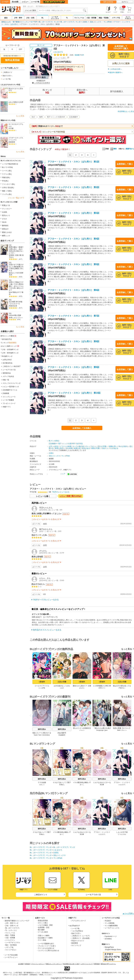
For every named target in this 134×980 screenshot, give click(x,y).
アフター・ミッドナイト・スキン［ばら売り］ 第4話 (73, 239)
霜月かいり (6, 215)
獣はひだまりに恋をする (16, 90)
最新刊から (130, 149)
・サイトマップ (75, 946)
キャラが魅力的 (78, 446)
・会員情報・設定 (43, 927)
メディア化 (116, 18)
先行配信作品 (7, 363)
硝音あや (5, 229)
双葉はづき (6, 205)
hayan (36, 735)
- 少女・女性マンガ (11, 926)
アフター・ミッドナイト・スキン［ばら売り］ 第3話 (73, 213)
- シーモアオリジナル (12, 943)
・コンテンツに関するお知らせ (48, 950)
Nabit (119, 730)
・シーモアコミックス (111, 928)
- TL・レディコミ (11, 930)
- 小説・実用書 (10, 938)
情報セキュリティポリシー (54, 964)
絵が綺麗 (69, 448)
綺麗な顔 (77, 448)
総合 (6, 18)
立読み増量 (62, 682)
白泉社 (85, 22)
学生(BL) (5, 181)
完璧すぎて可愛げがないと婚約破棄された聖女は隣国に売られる (16, 268)
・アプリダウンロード (78, 921)
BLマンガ (41, 45)
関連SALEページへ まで (47, 126)
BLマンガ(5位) (54, 441)
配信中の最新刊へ (116, 72)
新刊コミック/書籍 (9, 336)
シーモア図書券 (8, 400)
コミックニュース (9, 397)
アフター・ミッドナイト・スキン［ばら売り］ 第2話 (73, 187)
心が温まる (114, 448)
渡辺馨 (102, 785)
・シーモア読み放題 (10, 955)
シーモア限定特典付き (10, 164)
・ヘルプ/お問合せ (76, 931)
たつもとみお (122, 834)
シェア (63, 474)
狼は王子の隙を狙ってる (122, 686)
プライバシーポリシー (38, 964)
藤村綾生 (5, 226)
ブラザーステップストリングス (16, 139)
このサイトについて (86, 964)
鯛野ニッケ (6, 236)
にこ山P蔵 (42, 688)
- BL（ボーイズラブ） (12, 928)
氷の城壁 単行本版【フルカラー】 (16, 303)
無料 (41, 117)
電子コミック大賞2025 (56, 117)
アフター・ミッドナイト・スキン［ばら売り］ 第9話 (73, 367)
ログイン (125, 2)
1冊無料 (42, 682)
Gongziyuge (100, 730)
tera (10, 292)
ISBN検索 (97, 964)
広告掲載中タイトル (10, 390)
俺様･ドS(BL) (7, 191)
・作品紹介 (107, 921)
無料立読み (42, 729)
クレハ (20, 318)
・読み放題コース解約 (45, 938)
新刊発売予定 (7, 339)
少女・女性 (30, 18)
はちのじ (82, 688)
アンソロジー (7, 209)
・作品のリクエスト (77, 941)
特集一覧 (6, 380)
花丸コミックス (96, 22)
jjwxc (106, 730)
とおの (62, 688)
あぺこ (82, 785)
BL (43, 18)
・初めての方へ (75, 933)
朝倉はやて (17, 292)
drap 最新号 (62, 733)
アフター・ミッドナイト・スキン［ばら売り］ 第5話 (73, 264)
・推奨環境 (74, 943)
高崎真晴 (12, 142)
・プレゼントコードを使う (46, 946)
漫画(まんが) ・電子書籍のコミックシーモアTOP (19, 22)
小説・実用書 (91, 18)
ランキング (8, 343)
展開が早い (113, 446)
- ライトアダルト (10, 950)
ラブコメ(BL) (7, 174)
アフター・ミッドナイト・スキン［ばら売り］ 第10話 (74, 393)
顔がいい (106, 448)
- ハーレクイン (10, 940)
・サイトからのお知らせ (45, 948)
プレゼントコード (9, 403)
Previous (32, 668)
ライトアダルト (128, 18)
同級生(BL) (6, 177)
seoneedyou (46, 735)
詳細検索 (6, 393)
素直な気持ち (60, 448)
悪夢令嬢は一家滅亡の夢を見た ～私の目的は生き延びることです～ (16, 250)
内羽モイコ (102, 688)
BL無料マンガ (7, 356)
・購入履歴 (40, 930)
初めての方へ (7, 76)
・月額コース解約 (43, 936)
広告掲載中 (74, 117)
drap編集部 (62, 735)
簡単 (113, 149)
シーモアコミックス (55, 18)
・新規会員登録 (42, 921)
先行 (33, 117)
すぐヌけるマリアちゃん (16, 125)
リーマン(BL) (7, 171)
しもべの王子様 (122, 832)
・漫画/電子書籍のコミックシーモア (16, 921)
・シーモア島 (75, 929)
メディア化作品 (8, 376)
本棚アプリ (7, 407)
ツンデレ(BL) (7, 194)
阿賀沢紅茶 (13, 306)
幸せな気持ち (123, 446)
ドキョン (82, 730)
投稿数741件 (69, 55)
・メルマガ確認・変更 (45, 925)
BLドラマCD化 (7, 167)
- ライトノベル (10, 933)
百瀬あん (62, 785)
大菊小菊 (18, 255)
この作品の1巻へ (116, 69)
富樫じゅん (13, 318)
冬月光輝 (20, 273)
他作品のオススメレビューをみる (47, 630)
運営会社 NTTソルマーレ (108, 964)
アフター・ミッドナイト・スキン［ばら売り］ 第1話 (73, 162)
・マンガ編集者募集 (110, 926)
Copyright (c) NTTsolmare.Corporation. (67, 978)
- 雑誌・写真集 (10, 935)
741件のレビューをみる (61, 492)
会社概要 (21, 964)
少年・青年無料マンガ (10, 353)
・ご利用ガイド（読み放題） (80, 938)
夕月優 (11, 128)
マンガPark (108, 22)
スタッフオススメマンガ (12, 383)
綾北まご (12, 273)
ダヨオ (4, 219)
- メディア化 (9, 947)
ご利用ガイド (7, 72)
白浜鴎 (4, 212)
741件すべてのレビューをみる (46, 600)
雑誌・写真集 (104, 18)
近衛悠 (11, 255)
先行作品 (79, 444)
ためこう (42, 785)
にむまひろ (58, 52)
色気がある (86, 448)
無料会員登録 (108, 2)
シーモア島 (35, 2)
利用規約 (27, 964)
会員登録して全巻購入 (82, 428)
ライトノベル (79, 18)
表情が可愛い (96, 448)
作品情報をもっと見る (126, 111)
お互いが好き (54, 446)
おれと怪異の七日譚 (16, 102)
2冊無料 (82, 682)
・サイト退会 (41, 940)
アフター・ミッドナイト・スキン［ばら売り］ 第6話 (73, 290)
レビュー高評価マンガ (11, 387)
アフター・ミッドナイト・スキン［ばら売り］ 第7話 (73, 316)
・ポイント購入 (42, 923)
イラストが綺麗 (66, 446)
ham (40, 735)
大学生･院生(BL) (8, 188)
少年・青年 (18, 18)
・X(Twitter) (107, 939)
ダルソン (124, 730)
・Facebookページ (110, 936)
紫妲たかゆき (7, 232)
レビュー (25, 2)
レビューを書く (60, 58)
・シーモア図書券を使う (45, 944)
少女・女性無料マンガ (10, 350)
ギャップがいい (91, 446)
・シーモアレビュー (10, 957)
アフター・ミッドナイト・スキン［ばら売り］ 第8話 (73, 341)
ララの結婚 (42, 782)
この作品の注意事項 (41, 83)
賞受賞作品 (7, 373)
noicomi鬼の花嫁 (15, 315)
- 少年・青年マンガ (11, 923)
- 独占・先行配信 (10, 945)
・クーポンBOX (42, 932)
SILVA (4, 222)
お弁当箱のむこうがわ (62, 686)
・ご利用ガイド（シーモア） (80, 936)
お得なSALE (7, 360)
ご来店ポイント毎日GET (12, 366)
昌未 (11, 275)
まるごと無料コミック (10, 346)
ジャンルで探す (31, 10)
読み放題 (15, 2)
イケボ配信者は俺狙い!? (82, 782)
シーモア (5, 2)
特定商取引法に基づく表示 (71, 964)
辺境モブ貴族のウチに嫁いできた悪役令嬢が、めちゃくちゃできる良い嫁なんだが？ (16, 286)
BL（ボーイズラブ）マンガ (49, 22)
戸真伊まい (122, 688)
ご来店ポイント (41, 895)
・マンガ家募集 (109, 923)
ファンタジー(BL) (8, 184)
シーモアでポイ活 (9, 370)
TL (67, 18)
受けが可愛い (103, 446)
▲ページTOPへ (128, 913)
